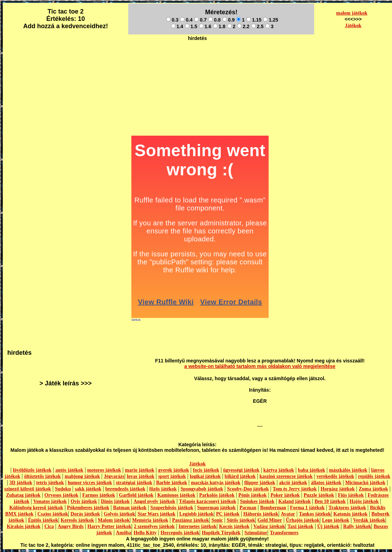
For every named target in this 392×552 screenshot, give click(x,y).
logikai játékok (205, 476)
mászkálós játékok (348, 470)
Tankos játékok (315, 514)
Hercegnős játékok (180, 533)
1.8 (219, 26)
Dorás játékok (85, 514)
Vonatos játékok (50, 501)
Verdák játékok (369, 520)
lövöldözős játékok (32, 470)
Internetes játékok (198, 526)
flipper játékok (260, 483)
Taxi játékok (300, 526)
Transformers (284, 533)
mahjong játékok (82, 476)
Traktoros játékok (347, 508)
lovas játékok (141, 476)
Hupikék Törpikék (221, 533)
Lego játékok (336, 520)
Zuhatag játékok (23, 495)
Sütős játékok (241, 520)
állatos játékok (326, 483)
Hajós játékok (364, 501)
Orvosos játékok (62, 495)
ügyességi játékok (241, 470)
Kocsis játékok (234, 526)
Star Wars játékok (157, 514)
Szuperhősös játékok (172, 508)
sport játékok (172, 476)
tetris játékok (50, 483)
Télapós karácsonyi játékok (207, 501)
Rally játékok (357, 526)
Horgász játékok (338, 489)
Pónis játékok (252, 495)
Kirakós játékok (24, 526)
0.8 (214, 20)
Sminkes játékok (257, 501)
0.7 (200, 20)
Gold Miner (270, 520)
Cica (49, 526)
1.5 (191, 26)
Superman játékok (216, 508)
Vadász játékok (269, 526)
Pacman (248, 508)
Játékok (353, 26)
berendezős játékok (125, 489)
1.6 (205, 26)
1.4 (177, 26)
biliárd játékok (240, 476)
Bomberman (273, 508)
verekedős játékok (335, 476)
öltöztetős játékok (42, 476)
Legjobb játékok (196, 514)
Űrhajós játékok (303, 520)
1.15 (254, 20)
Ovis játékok (84, 501)
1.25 (271, 20)
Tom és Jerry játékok (295, 489)
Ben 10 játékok (330, 501)
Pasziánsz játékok (190, 520)
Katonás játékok (350, 514)
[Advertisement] (197, 59)
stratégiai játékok (134, 483)
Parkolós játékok (217, 495)
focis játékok (206, 470)
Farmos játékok (99, 495)
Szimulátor (256, 533)
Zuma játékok (373, 489)
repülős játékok (374, 476)
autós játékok (69, 470)
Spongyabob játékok (202, 489)
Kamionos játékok (176, 495)
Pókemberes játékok (88, 508)
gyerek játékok (174, 470)
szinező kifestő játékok (28, 489)
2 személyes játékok (154, 526)
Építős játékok (43, 520)
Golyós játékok (120, 514)
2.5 (257, 26)
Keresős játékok (77, 520)
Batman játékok (130, 508)
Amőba (124, 533)
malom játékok (352, 13)
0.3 (172, 20)
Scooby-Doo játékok (248, 489)
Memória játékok (150, 520)
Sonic (217, 520)
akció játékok (293, 483)
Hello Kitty (145, 533)
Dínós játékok (115, 501)
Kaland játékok (295, 501)
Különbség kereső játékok (36, 508)
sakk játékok (88, 489)
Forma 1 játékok (308, 508)
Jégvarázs (114, 476)
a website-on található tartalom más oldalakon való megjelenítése (260, 366)
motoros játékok (104, 470)
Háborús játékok (261, 514)
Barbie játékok (171, 483)
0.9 (228, 20)
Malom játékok (114, 520)
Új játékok (328, 526)
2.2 (243, 26)
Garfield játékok (136, 495)
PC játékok (228, 514)
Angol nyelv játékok (154, 501)
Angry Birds (71, 526)
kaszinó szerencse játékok (286, 476)
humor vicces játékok (90, 483)
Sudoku (63, 489)
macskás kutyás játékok (215, 483)
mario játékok (139, 470)
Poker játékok (285, 495)
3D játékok (21, 483)
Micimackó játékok (365, 483)
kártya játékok (279, 470)
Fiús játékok (351, 495)
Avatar (288, 514)
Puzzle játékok (319, 495)
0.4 (186, 20)
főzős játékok (163, 489)
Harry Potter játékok (109, 526)
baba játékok (311, 470)
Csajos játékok (53, 514)
